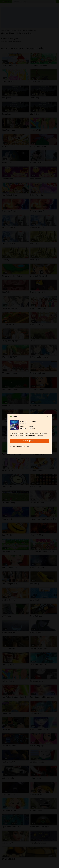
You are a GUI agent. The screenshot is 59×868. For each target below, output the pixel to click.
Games (14, 416)
